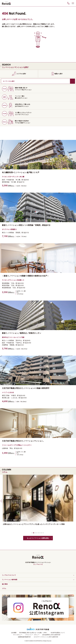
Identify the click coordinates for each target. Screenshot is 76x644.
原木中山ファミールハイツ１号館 (13, 337)
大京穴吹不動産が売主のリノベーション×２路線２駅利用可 (26, 388)
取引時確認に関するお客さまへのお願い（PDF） (34, 633)
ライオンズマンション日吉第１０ (13, 280)
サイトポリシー (18, 635)
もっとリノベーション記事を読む (38, 538)
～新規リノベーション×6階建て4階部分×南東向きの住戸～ (25, 276)
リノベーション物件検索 (10, 580)
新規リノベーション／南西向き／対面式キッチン (22, 333)
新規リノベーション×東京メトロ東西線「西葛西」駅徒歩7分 (26, 225)
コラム (4, 588)
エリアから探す (21, 74)
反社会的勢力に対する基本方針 (51, 635)
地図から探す (58, 74)
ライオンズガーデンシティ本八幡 (13, 177)
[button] (1, 501)
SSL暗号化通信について (58, 633)
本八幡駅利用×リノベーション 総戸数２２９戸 (21, 172)
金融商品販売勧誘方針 (24, 637)
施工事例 (5, 584)
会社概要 (14, 633)
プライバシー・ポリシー (32, 635)
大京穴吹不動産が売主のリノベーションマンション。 (23, 441)
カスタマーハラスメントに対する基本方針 (46, 637)
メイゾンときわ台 (8, 392)
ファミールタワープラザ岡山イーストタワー (17, 445)
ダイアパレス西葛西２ (9, 229)
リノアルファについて (9, 575)
